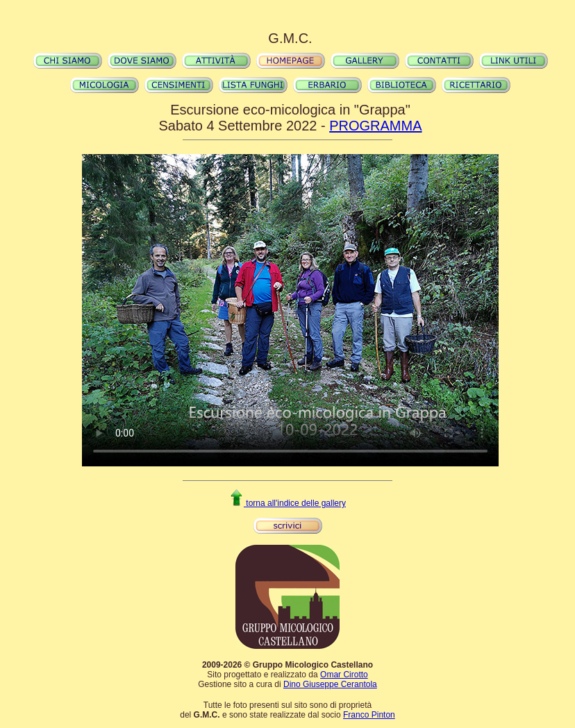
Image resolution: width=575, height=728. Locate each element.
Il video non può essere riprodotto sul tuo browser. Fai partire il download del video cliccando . (290, 310)
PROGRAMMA (375, 126)
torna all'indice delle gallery (287, 503)
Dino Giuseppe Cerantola (330, 684)
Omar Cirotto (344, 675)
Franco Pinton (369, 715)
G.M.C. (290, 38)
